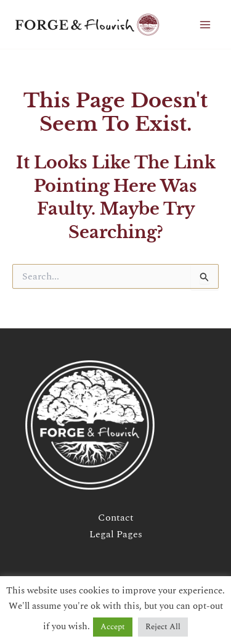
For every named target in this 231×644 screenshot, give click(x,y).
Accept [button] (113, 627)
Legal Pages (116, 534)
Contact (116, 518)
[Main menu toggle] (205, 25)
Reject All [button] (163, 627)
